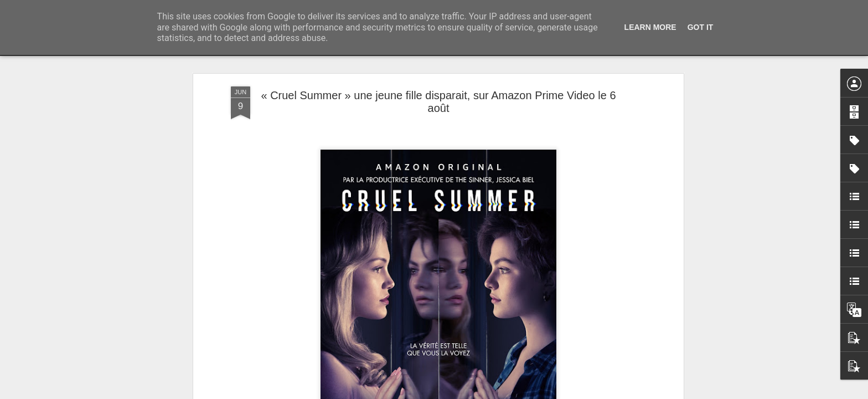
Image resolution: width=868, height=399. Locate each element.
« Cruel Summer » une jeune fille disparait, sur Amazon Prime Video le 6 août (438, 102)
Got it (701, 27)
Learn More (650, 27)
